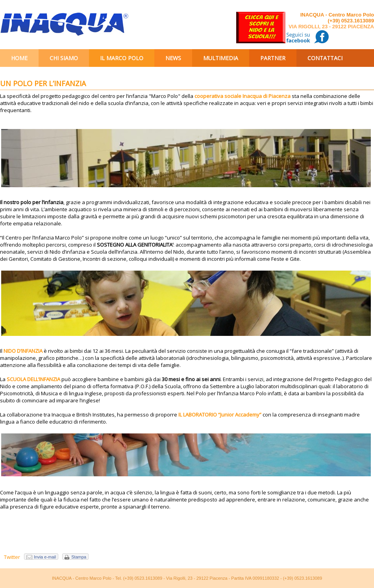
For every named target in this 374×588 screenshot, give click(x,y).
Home (19, 58)
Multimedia (221, 58)
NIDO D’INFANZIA (23, 351)
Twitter (12, 557)
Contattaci (325, 58)
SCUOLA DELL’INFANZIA (33, 379)
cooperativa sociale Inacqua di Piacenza (243, 96)
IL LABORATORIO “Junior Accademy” (220, 415)
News (173, 58)
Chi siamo (64, 58)
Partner (273, 58)
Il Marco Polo (122, 58)
